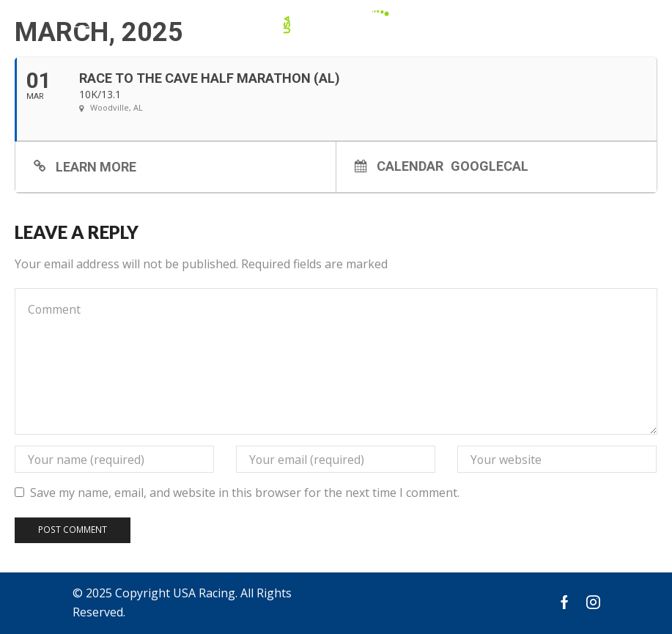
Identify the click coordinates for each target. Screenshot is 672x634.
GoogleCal (490, 166)
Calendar (410, 166)
